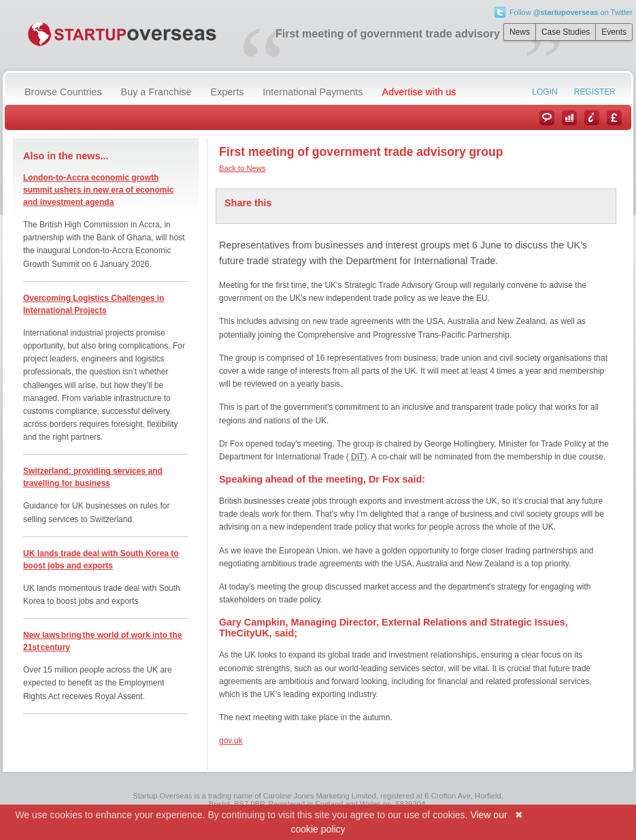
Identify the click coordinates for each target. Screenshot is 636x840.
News (520, 32)
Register (595, 92)
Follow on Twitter (571, 12)
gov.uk (231, 741)
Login (545, 92)
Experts (228, 92)
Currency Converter (614, 118)
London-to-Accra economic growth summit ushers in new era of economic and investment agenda (98, 190)
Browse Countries (63, 92)
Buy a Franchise (156, 92)
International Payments (313, 92)
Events (614, 32)
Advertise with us (419, 92)
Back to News (242, 168)
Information (592, 118)
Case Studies (566, 32)
